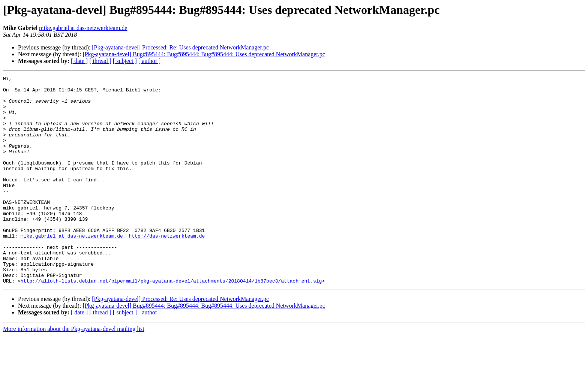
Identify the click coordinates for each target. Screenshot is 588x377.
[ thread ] (100, 61)
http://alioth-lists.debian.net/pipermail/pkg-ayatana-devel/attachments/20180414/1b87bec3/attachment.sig (171, 322)
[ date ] (79, 61)
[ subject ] (125, 61)
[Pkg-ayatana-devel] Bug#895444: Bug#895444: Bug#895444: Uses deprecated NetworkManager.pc (204, 54)
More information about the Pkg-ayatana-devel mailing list (74, 370)
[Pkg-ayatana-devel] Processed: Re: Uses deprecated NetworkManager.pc (180, 47)
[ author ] (150, 61)
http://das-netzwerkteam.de (167, 268)
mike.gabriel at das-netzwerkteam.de (83, 28)
